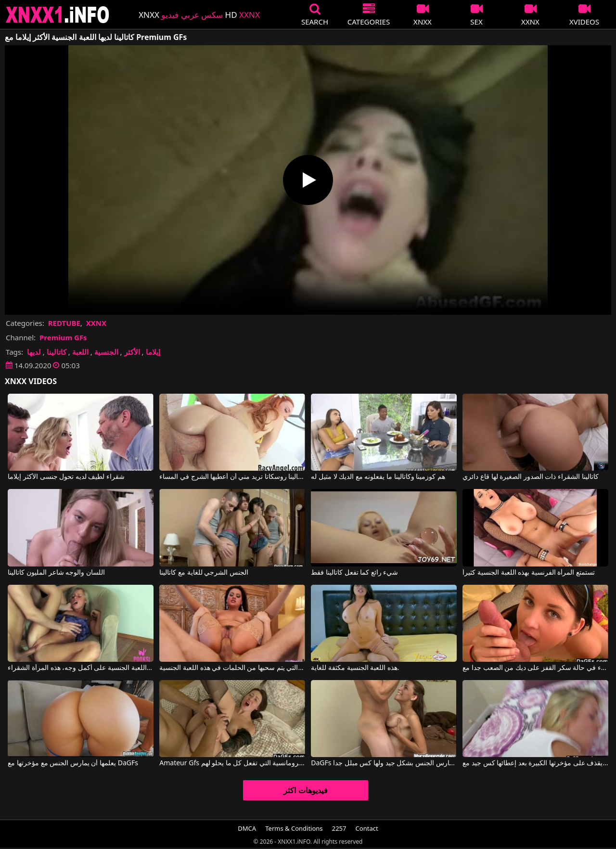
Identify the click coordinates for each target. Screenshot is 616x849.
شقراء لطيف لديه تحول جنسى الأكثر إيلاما (66, 477)
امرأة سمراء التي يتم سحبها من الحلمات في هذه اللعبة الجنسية (232, 668)
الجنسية (106, 352)
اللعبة (80, 352)
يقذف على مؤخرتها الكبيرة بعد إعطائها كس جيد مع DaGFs (535, 763)
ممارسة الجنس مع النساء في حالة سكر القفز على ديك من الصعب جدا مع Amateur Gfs (535, 668)
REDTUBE (64, 323)
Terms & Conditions (294, 828)
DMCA (247, 828)
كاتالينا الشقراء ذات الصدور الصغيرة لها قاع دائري (530, 477)
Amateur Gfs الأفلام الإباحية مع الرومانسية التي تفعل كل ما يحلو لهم (232, 763)
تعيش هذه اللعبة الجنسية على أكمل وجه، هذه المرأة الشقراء (80, 668)
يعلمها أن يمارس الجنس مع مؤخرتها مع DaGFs (73, 763)
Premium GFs (63, 337)
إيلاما (153, 352)
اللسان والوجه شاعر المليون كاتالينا (56, 573)
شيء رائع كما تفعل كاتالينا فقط (354, 573)
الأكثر (132, 352)
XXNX (96, 323)
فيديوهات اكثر (305, 790)
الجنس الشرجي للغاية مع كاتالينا (204, 573)
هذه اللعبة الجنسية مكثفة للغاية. (355, 668)
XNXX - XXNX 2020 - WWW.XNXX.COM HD (58, 15)
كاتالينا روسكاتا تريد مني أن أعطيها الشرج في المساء (232, 477)
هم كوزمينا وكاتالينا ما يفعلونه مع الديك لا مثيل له (378, 477)
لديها (34, 352)
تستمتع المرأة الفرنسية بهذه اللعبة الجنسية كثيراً (529, 573)
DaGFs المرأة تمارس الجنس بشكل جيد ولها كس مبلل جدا (384, 763)
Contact (367, 828)
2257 (339, 828)
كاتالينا (57, 352)
